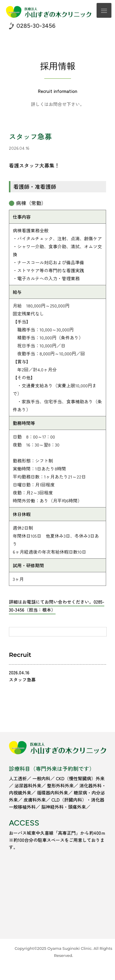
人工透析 (18, 778)
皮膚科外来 (35, 800)
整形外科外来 (60, 785)
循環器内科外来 (52, 793)
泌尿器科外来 (28, 785)
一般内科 (41, 778)
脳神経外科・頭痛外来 (64, 807)
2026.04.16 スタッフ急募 (22, 676)
